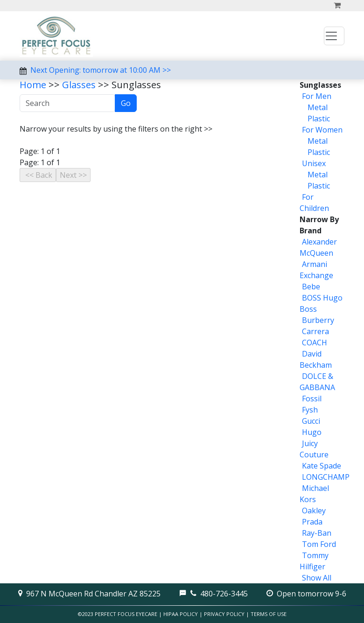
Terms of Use (269, 614)
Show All (317, 578)
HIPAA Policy (181, 614)
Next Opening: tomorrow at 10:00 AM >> (101, 70)
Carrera (315, 331)
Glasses (79, 85)
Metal (317, 107)
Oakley (314, 511)
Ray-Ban (317, 533)
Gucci (311, 421)
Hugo (312, 432)
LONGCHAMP (326, 477)
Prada (312, 522)
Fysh (310, 410)
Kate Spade (322, 466)
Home (33, 85)
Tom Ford (319, 544)
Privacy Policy (224, 614)
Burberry (318, 320)
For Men (317, 96)
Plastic (318, 119)
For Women (322, 130)
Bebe (311, 287)
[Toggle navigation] (334, 36)
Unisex (314, 163)
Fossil (312, 399)
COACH (315, 343)
